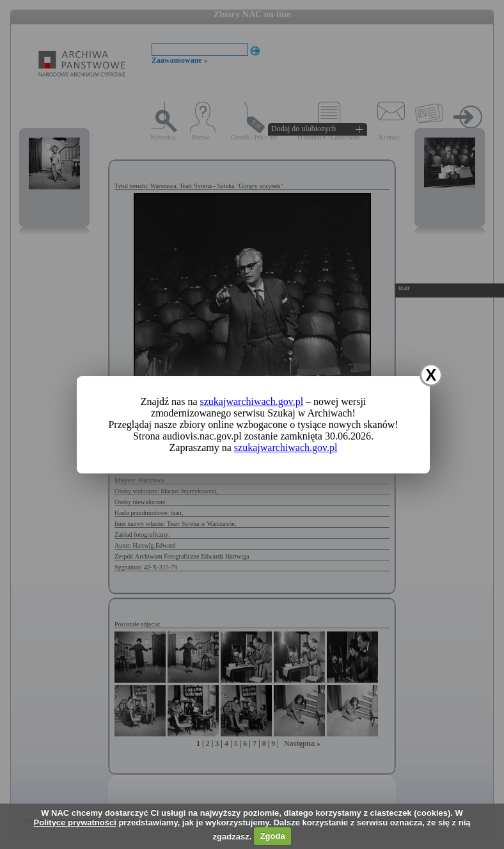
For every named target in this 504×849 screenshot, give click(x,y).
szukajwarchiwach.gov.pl (252, 401)
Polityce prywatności (75, 822)
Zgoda (273, 836)
